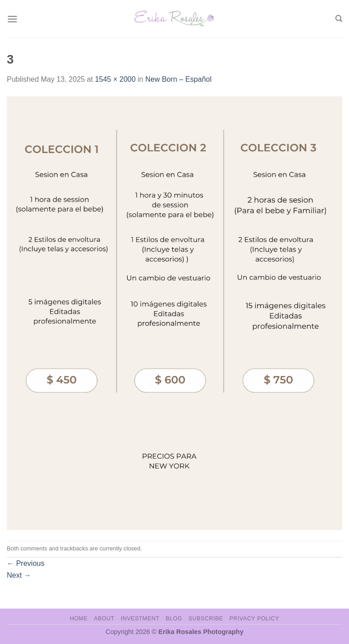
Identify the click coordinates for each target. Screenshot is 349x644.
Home (79, 619)
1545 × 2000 (115, 79)
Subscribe (206, 619)
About (104, 619)
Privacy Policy (254, 619)
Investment (140, 619)
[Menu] (12, 19)
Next (19, 575)
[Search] (339, 19)
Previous (26, 563)
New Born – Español (179, 79)
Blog (174, 619)
